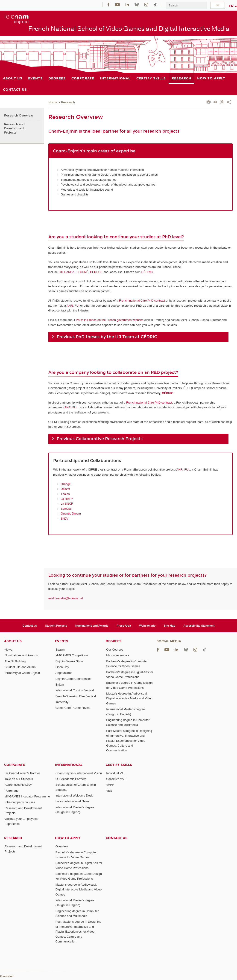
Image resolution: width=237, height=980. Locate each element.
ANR (70, 306)
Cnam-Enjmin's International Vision (79, 773)
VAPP (110, 785)
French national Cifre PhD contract (142, 301)
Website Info (147, 626)
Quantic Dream (71, 513)
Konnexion (7, 976)
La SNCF (67, 504)
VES (109, 791)
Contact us (30, 626)
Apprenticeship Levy (18, 785)
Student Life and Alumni (20, 667)
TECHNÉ (82, 272)
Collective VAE (116, 779)
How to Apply (68, 838)
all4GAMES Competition (72, 655)
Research (68, 102)
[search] (186, 5)
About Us (13, 641)
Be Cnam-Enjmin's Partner (22, 773)
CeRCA (69, 272)
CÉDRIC (147, 272)
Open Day (62, 667)
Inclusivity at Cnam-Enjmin (22, 673)
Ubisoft (65, 489)
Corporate (15, 765)
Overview (62, 846)
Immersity (62, 702)
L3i (60, 272)
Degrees (114, 641)
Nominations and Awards (92, 626)
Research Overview (19, 116)
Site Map (169, 626)
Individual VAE (116, 773)
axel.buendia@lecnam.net (66, 598)
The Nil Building (15, 661)
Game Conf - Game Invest (73, 708)
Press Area (124, 626)
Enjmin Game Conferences (73, 679)
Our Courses (115, 650)
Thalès (65, 494)
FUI (77, 306)
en (231, 6)
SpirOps (66, 509)
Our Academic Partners (71, 779)
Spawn (60, 650)
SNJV (65, 519)
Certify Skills (119, 765)
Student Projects (56, 626)
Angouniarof (64, 673)
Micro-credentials (118, 655)
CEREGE (96, 272)
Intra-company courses (20, 802)
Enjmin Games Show (69, 661)
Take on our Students (19, 779)
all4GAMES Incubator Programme (27, 796)
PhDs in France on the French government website (110, 320)
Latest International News (72, 801)
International (69, 765)
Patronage (12, 791)
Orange (66, 484)
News (8, 650)
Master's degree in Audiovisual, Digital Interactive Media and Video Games (129, 698)
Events (62, 641)
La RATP (67, 499)
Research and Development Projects (14, 128)
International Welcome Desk (74, 795)
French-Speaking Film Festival (76, 696)
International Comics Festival (75, 690)
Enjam (60, 685)
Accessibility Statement (199, 626)
